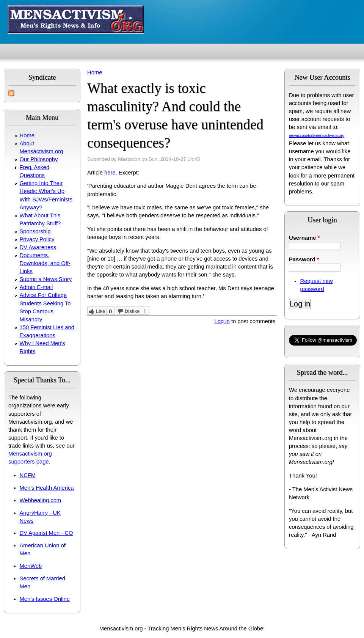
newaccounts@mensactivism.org (317, 136)
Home (27, 135)
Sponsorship (35, 231)
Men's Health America (47, 488)
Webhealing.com (41, 500)
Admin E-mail (36, 287)
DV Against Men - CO (46, 533)
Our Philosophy (39, 159)
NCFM (28, 475)
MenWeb (31, 566)
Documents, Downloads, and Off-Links (45, 263)
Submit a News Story (46, 279)
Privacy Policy (37, 239)
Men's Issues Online (45, 599)
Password (304, 259)
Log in (222, 321)
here (110, 173)
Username (304, 238)
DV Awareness (38, 247)
